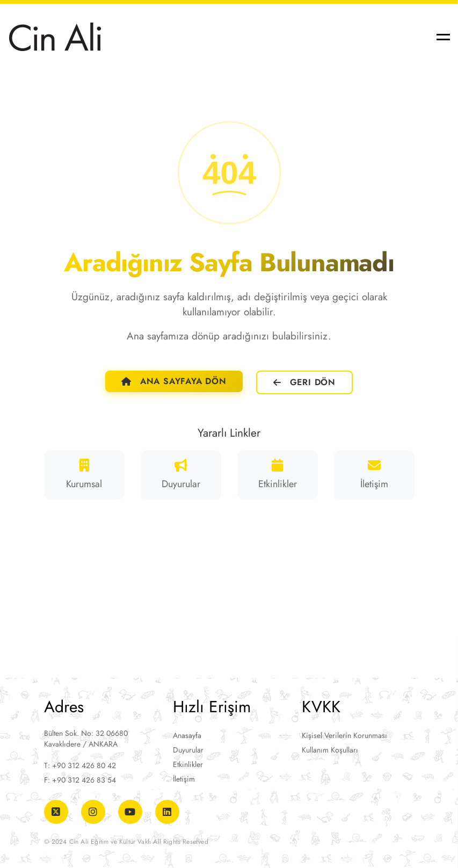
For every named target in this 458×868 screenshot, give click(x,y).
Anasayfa (187, 735)
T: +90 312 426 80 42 (80, 765)
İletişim (184, 779)
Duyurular (188, 750)
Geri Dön (304, 382)
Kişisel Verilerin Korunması (344, 735)
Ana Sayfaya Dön (174, 381)
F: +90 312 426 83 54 (80, 780)
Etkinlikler (188, 764)
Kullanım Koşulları (330, 750)
